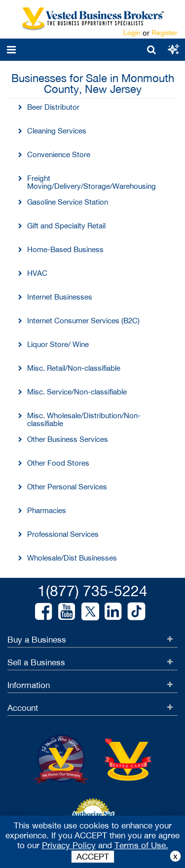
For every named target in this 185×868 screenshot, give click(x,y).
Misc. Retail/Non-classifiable (74, 368)
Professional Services (63, 534)
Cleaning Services (57, 131)
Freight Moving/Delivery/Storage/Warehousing (92, 182)
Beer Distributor (53, 107)
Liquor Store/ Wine (58, 344)
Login (132, 33)
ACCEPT (93, 857)
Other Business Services (68, 439)
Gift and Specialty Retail (66, 226)
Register (165, 33)
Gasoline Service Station (68, 202)
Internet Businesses (60, 297)
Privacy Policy (69, 845)
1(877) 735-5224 (92, 590)
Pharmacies (47, 510)
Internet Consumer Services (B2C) (83, 321)
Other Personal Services (67, 487)
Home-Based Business (65, 249)
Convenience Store (59, 154)
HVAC (37, 273)
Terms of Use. (141, 845)
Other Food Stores (58, 463)
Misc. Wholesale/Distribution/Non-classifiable (84, 419)
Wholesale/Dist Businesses (72, 558)
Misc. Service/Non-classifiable (77, 392)
